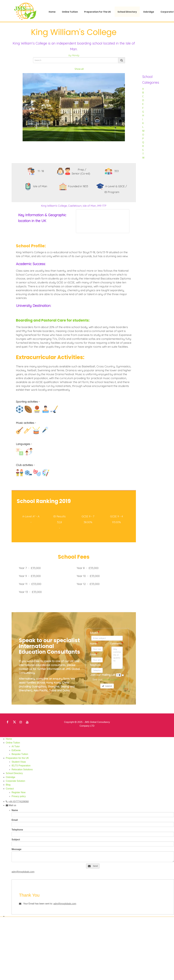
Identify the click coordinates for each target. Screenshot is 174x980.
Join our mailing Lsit (106, 675)
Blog (8, 785)
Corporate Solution (15, 781)
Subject (94, 632)
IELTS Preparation (21, 766)
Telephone (95, 665)
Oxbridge (149, 12)
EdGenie (16, 750)
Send (93, 866)
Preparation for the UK (98, 12)
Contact (10, 789)
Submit (107, 686)
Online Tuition (70, 12)
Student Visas (19, 762)
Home (52, 12)
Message (17, 849)
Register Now (19, 792)
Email (93, 654)
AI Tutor (16, 746)
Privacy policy (19, 796)
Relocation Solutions (22, 769)
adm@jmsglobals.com (23, 872)
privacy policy (112, 679)
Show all (79, 69)
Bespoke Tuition (20, 754)
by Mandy (74, 55)
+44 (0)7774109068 (18, 802)
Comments (116, 643)
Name (94, 643)
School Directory (127, 12)
